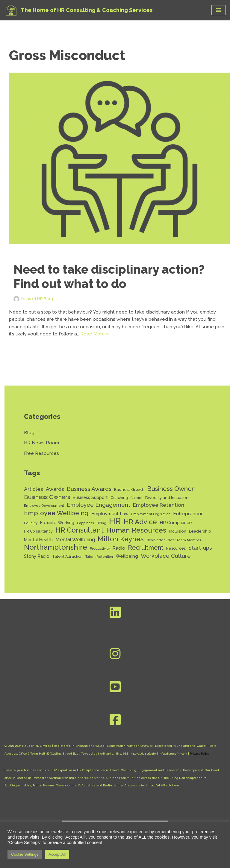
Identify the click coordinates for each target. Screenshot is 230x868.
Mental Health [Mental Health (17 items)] (38, 545)
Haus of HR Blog (38, 298)
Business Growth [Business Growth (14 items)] (129, 493)
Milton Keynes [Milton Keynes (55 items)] (121, 545)
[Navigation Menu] (218, 10)
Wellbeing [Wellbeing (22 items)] (127, 563)
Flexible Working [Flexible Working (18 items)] (57, 528)
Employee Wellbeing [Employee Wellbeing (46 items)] (56, 517)
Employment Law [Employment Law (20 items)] (110, 518)
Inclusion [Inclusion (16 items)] (178, 537)
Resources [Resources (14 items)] (176, 555)
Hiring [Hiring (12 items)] (101, 528)
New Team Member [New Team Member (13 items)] (184, 546)
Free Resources (42, 456)
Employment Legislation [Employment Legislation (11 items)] (151, 518)
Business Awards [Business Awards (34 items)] (89, 492)
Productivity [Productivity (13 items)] (100, 555)
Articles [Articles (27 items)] (34, 492)
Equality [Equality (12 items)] (31, 528)
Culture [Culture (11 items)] (137, 501)
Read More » (108, 335)
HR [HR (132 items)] (115, 526)
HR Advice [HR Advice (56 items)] (140, 527)
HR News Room (42, 445)
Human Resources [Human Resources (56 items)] (136, 536)
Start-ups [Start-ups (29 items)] (200, 554)
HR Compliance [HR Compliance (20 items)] (176, 528)
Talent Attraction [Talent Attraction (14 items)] (67, 563)
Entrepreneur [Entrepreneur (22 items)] (188, 518)
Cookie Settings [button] (25, 854)
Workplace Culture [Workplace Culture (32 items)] (166, 563)
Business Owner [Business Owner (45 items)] (171, 492)
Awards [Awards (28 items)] (55, 492)
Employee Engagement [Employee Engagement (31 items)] (99, 509)
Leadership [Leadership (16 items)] (200, 537)
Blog (29, 434)
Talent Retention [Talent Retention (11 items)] (99, 563)
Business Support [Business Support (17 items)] (90, 501)
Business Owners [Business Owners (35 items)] (47, 500)
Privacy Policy (199, 761)
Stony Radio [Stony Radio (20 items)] (37, 563)
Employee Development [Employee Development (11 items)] (44, 509)
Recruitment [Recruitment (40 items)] (146, 554)
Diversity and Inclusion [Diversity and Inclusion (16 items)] (167, 501)
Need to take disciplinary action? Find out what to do (109, 276)
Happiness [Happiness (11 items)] (85, 528)
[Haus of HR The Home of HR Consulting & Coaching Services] (78, 10)
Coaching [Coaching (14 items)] (119, 501)
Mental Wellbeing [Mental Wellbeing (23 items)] (75, 545)
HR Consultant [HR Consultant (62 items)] (80, 536)
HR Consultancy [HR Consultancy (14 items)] (38, 537)
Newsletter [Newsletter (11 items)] (156, 546)
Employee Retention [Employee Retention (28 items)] (159, 509)
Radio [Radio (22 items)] (119, 554)
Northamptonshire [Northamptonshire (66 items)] (56, 554)
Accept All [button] (57, 854)
